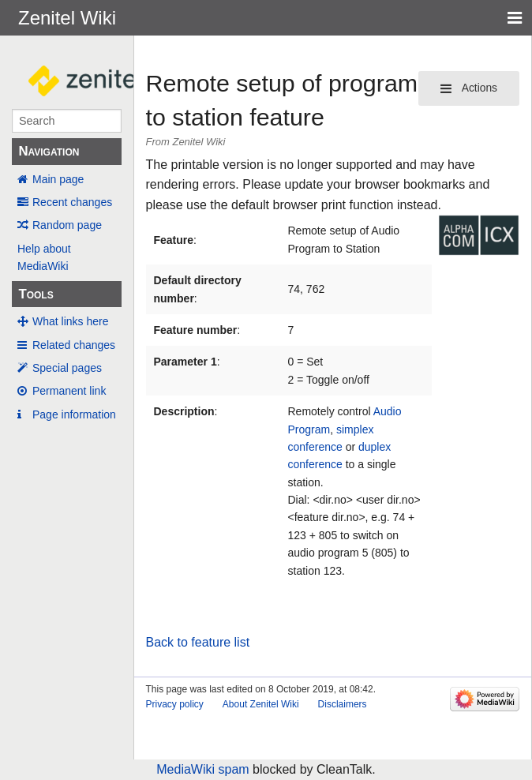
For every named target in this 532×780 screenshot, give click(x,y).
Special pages (67, 368)
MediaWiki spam (202, 769)
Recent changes (72, 202)
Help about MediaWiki (44, 257)
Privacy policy (175, 704)
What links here (70, 321)
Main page (58, 179)
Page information (74, 414)
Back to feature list (198, 642)
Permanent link (69, 391)
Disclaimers (343, 704)
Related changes (74, 345)
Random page (67, 225)
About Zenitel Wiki (261, 704)
